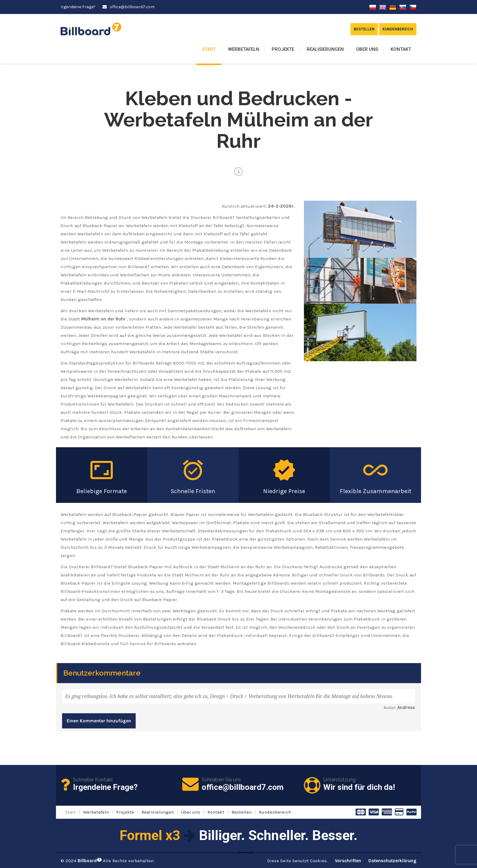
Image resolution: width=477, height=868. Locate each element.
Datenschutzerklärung (392, 861)
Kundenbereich (275, 812)
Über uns (367, 49)
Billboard (90, 861)
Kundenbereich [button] (398, 29)
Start (209, 49)
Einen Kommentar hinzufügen (99, 721)
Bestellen (242, 812)
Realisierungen (325, 49)
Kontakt (401, 49)
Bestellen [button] (364, 29)
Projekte (283, 49)
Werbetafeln (244, 49)
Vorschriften (348, 861)
